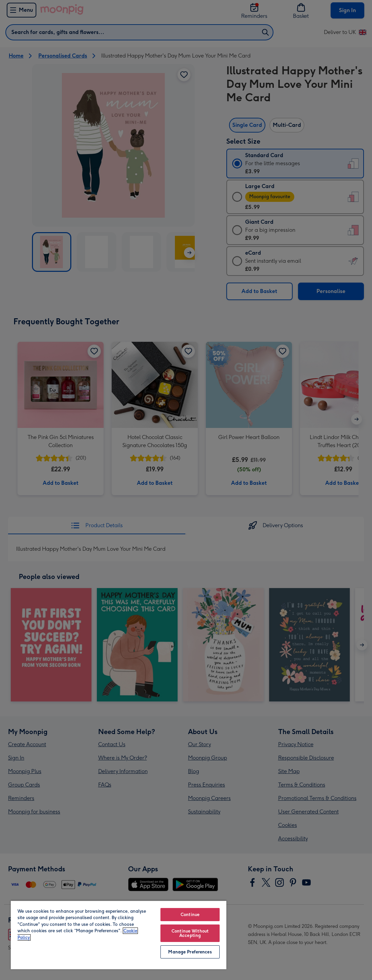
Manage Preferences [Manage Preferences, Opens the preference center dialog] (190, 952)
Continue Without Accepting (190, 933)
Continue (190, 915)
